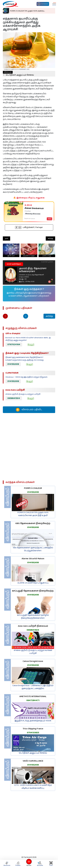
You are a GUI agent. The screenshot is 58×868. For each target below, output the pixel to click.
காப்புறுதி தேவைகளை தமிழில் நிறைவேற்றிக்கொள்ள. (33, 617)
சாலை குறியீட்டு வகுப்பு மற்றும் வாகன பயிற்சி (33, 652)
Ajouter (29, 864)
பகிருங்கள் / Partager (29, 227)
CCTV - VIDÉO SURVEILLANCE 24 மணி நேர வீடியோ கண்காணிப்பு (33, 787)
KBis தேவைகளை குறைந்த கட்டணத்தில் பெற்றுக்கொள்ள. (33, 549)
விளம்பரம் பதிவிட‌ (29, 410)
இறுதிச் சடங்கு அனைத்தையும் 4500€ (33, 721)
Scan (51, 864)
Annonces (7, 864)
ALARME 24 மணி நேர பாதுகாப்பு (33, 583)
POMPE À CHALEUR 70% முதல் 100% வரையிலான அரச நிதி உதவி (33, 514)
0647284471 (33, 700)
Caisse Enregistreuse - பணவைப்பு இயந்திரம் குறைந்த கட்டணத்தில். (33, 687)
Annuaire (40, 864)
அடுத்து (50, 238)
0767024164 (14, 344)
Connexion (43, 4)
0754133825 (33, 733)
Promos (18, 864)
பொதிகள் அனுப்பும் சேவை (18, 74)
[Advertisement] (29, 448)
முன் (7, 238)
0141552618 (13, 364)
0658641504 (14, 398)
